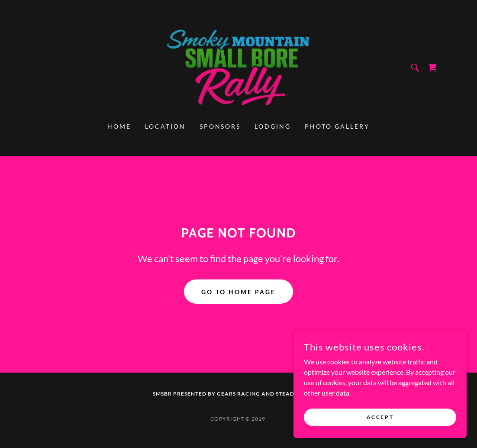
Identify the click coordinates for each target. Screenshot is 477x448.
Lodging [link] (273, 126)
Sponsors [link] (220, 126)
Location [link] (165, 126)
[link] (238, 67)
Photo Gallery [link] (337, 126)
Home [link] (119, 126)
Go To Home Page (238, 292)
